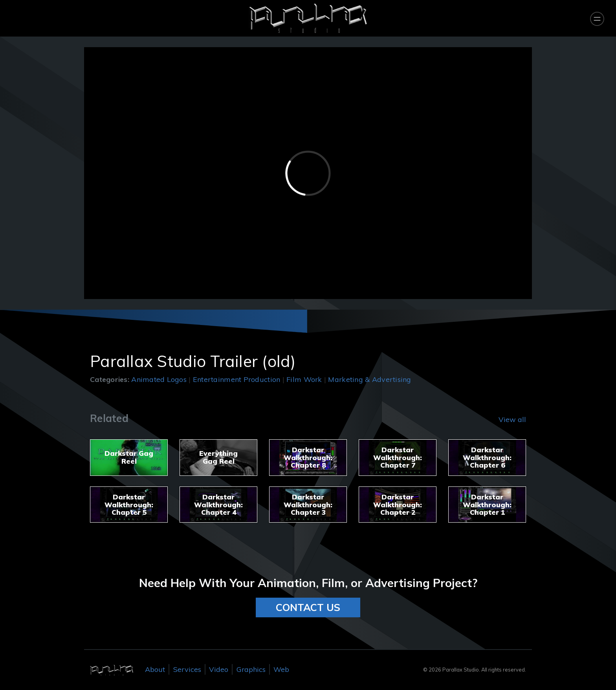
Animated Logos (159, 379)
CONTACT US (308, 607)
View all (512, 419)
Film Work (304, 379)
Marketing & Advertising (369, 379)
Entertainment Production (236, 379)
